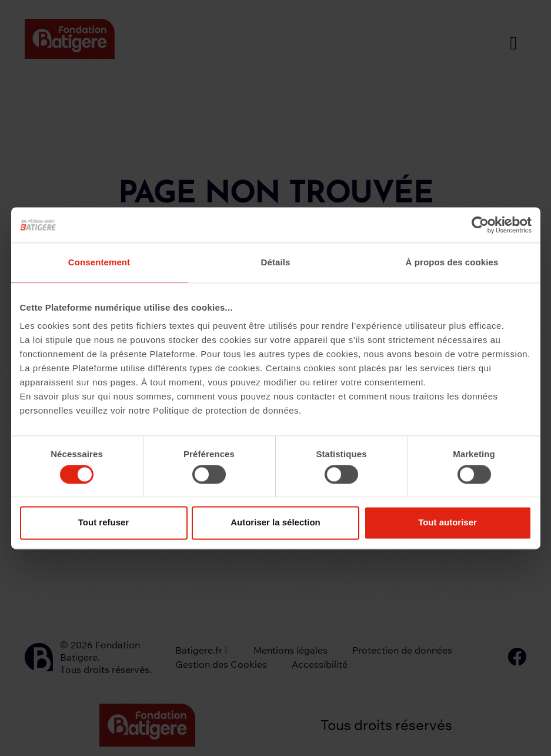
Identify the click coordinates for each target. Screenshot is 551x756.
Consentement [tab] (99, 262)
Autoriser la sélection (275, 523)
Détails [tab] (276, 262)
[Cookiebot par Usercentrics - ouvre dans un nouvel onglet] (480, 225)
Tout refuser (103, 523)
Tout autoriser (448, 523)
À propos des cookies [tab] (452, 262)
